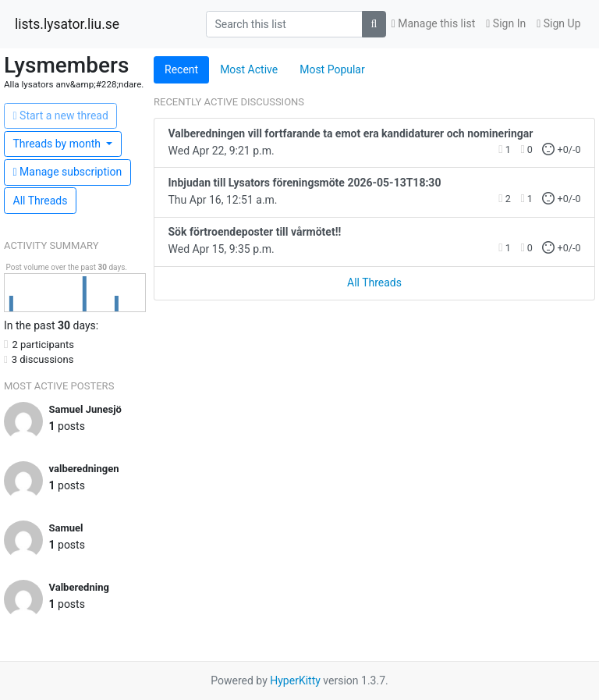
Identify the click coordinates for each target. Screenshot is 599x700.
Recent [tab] (181, 69)
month (58, 144)
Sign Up (558, 23)
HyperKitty (295, 680)
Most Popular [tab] (332, 69)
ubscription (68, 172)
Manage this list (434, 23)
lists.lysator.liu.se (67, 24)
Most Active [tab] (249, 69)
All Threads (41, 201)
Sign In (506, 23)
